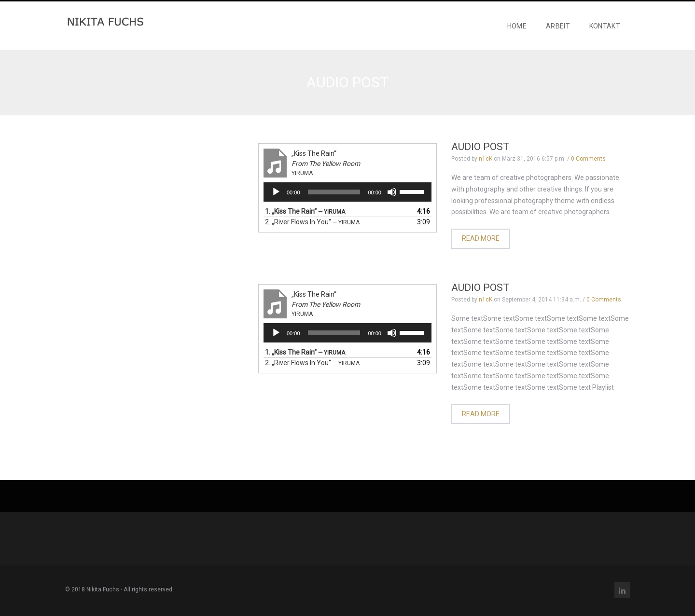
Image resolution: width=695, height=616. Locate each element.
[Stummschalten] (392, 197)
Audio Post (480, 151)
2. (312, 227)
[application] (347, 197)
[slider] (334, 197)
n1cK (486, 164)
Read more (481, 244)
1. (305, 216)
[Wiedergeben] (276, 197)
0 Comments (588, 164)
